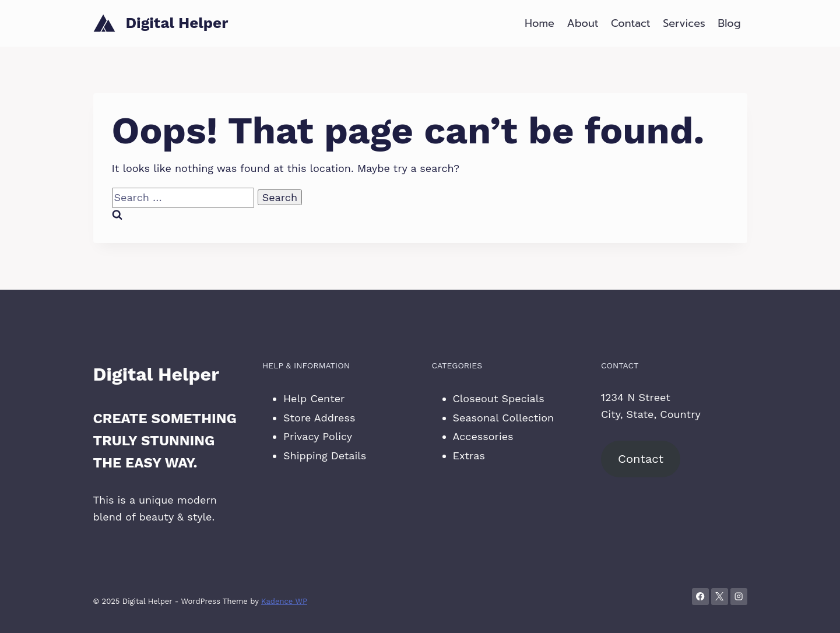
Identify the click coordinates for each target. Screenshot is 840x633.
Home (540, 23)
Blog (730, 23)
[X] (720, 597)
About (583, 23)
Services (684, 23)
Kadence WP (284, 601)
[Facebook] (700, 597)
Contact (631, 23)
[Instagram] (739, 597)
